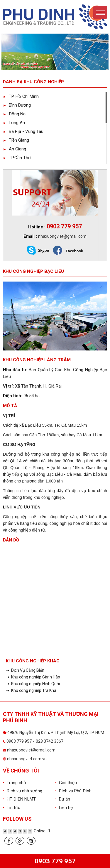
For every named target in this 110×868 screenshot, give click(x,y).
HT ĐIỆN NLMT (19, 799)
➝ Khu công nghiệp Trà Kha (31, 690)
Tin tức (12, 808)
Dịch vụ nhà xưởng (23, 791)
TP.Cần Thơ (17, 158)
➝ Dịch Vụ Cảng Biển (25, 670)
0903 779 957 (55, 861)
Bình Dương (17, 105)
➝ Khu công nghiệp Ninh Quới (33, 684)
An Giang (15, 149)
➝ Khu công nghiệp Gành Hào (33, 677)
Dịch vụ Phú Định (73, 791)
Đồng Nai (15, 114)
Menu (100, 12)
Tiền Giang (16, 140)
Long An (14, 123)
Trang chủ (14, 783)
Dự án (63, 799)
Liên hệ (64, 808)
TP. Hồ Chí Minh (21, 96)
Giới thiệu (66, 783)
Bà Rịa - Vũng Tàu (23, 131)
